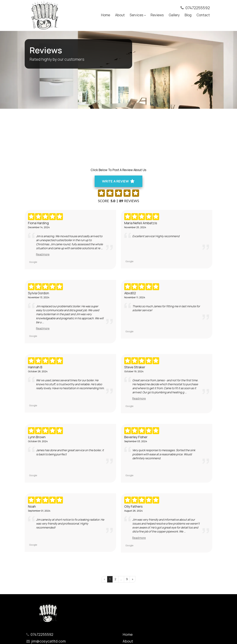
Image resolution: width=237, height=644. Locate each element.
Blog (188, 15)
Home (106, 15)
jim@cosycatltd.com (48, 641)
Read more (43, 254)
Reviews (157, 15)
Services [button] (138, 15)
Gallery (174, 15)
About (120, 15)
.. (121, 579)
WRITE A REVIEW (118, 181)
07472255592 (198, 8)
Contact (203, 15)
